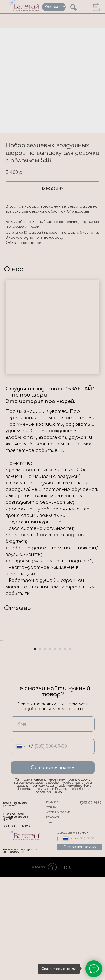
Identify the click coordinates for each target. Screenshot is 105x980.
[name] (53, 827)
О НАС (50, 926)
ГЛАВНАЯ (52, 906)
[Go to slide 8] (70, 752)
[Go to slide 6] (60, 752)
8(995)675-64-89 (90, 906)
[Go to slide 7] (65, 752)
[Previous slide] (5, 692)
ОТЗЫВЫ (52, 911)
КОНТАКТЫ (53, 921)
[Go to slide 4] (50, 752)
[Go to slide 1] (35, 752)
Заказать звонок (73, 935)
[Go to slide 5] (55, 752)
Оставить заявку (53, 871)
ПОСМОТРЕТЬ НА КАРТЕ (18, 929)
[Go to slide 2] (40, 752)
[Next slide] (100, 692)
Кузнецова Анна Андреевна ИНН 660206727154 (20, 954)
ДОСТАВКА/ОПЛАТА (58, 916)
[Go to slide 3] (45, 752)
